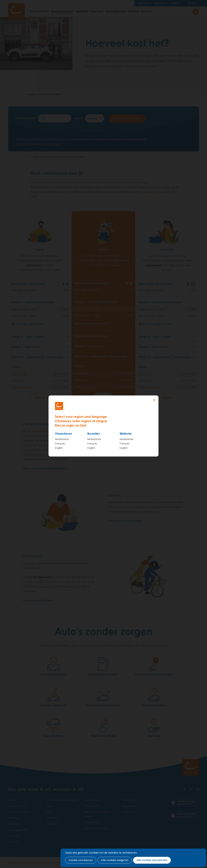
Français (60, 443)
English (59, 448)
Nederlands (62, 439)
